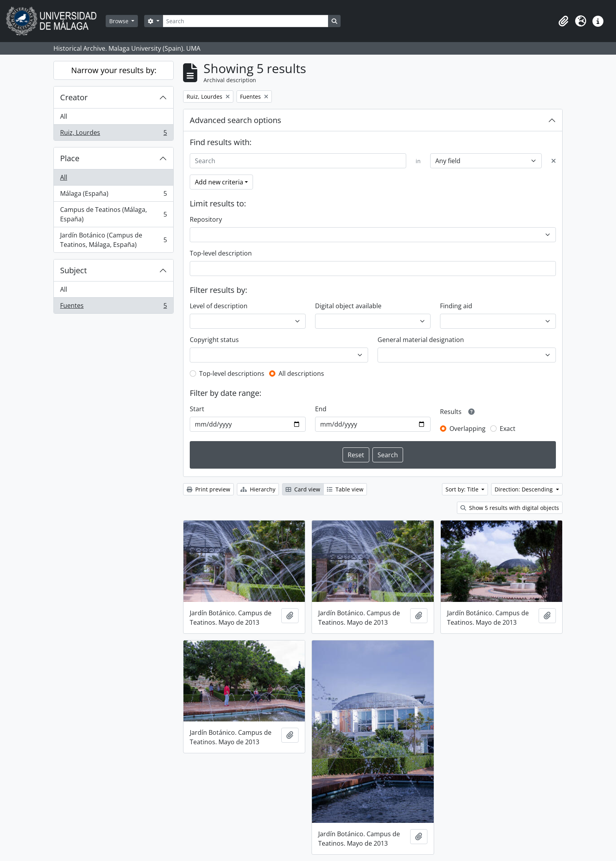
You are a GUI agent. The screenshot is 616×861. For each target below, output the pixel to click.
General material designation (421, 340)
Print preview (208, 489)
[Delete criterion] (554, 161)
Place (70, 158)
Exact (508, 429)
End (321, 409)
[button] (563, 21)
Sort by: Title (463, 489)
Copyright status (214, 340)
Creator (74, 97)
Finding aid (456, 306)
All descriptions (301, 373)
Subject (73, 270)
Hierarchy (258, 489)
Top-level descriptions (232, 373)
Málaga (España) (113, 195)
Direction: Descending (524, 489)
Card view (303, 489)
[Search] (246, 21)
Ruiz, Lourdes (113, 134)
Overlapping (467, 429)
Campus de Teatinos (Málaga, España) (113, 214)
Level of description (219, 306)
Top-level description (221, 253)
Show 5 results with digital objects (510, 508)
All (64, 116)
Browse (120, 21)
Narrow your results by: (114, 70)
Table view (345, 489)
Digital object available (348, 306)
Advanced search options (236, 120)
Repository (206, 219)
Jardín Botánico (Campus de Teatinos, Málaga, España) (113, 240)
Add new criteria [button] (219, 182)
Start (197, 409)
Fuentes (113, 307)
